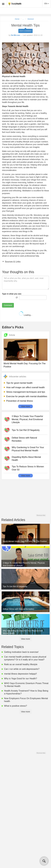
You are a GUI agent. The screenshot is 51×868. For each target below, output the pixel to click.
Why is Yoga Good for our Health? (21, 679)
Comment (8, 305)
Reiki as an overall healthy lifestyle (21, 664)
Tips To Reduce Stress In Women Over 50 (28, 468)
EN (47, 4)
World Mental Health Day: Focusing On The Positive (25, 365)
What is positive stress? (16, 706)
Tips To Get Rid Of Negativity (26, 430)
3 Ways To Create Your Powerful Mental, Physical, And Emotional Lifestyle (27, 419)
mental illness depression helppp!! (20, 674)
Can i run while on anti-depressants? (22, 669)
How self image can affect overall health (26, 387)
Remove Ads (41, 515)
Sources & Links (12, 262)
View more (26, 406)
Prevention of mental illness (20, 401)
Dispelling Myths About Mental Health (26, 459)
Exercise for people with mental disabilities (27, 396)
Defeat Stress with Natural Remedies (24, 439)
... (23, 19)
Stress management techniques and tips (26, 392)
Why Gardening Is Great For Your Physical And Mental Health (28, 449)
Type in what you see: (12, 294)
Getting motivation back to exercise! (21, 652)
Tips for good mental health (19, 383)
